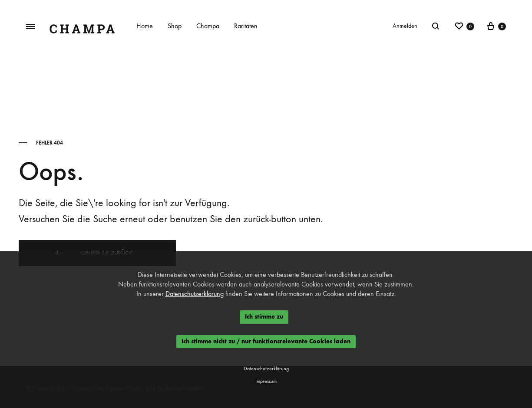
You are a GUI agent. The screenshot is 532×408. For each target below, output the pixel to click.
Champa (208, 26)
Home (145, 26)
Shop (175, 26)
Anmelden (405, 26)
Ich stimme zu (264, 317)
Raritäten (246, 26)
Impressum (266, 381)
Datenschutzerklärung (195, 294)
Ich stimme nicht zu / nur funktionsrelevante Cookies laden (266, 341)
